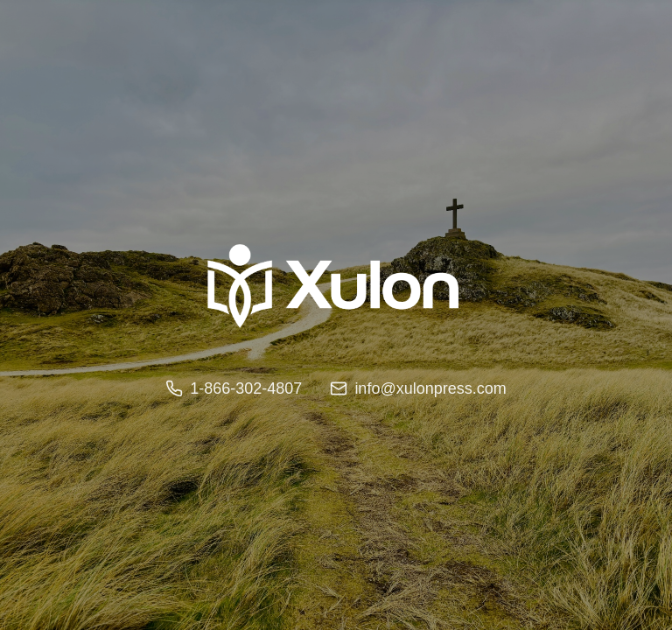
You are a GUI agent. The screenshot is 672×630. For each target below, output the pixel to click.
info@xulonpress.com (418, 388)
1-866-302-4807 (234, 388)
